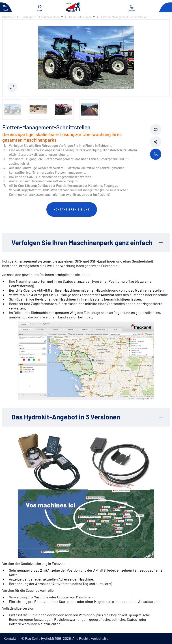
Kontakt (10, 638)
